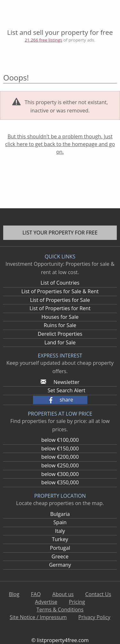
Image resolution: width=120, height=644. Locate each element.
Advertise (46, 602)
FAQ (36, 594)
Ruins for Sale (60, 325)
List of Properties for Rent (60, 308)
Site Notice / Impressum (38, 617)
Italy (60, 531)
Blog (14, 594)
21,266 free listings (43, 40)
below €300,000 (60, 474)
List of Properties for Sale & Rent (60, 291)
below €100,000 (60, 440)
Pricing (77, 602)
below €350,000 (60, 482)
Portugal (60, 548)
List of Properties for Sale (60, 300)
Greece (60, 556)
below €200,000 (60, 457)
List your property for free (60, 233)
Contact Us (98, 594)
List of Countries (60, 283)
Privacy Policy (94, 617)
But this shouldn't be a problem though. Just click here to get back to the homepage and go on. (60, 144)
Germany (60, 565)
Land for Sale (60, 342)
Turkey (60, 539)
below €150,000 (60, 448)
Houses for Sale (60, 317)
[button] (60, 400)
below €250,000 (60, 465)
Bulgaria (60, 514)
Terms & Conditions (60, 609)
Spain (60, 522)
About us (63, 594)
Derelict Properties (60, 334)
